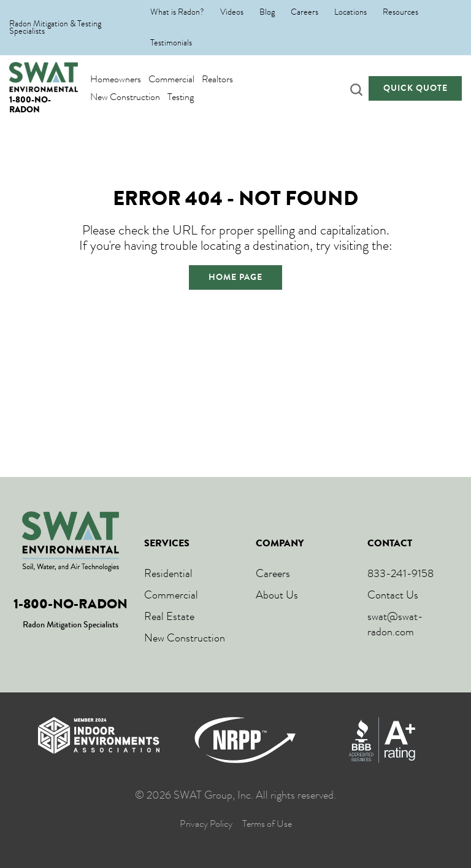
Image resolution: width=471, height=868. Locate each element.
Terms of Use (267, 824)
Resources (400, 12)
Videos (232, 12)
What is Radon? (177, 12)
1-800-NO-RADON (30, 104)
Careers (304, 12)
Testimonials (171, 43)
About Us (277, 595)
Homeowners (116, 79)
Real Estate (169, 616)
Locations (350, 12)
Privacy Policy (206, 824)
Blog (267, 12)
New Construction (125, 97)
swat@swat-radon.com (395, 624)
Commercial (171, 79)
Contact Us (393, 595)
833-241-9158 (400, 573)
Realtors (217, 79)
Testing (181, 97)
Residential (168, 573)
